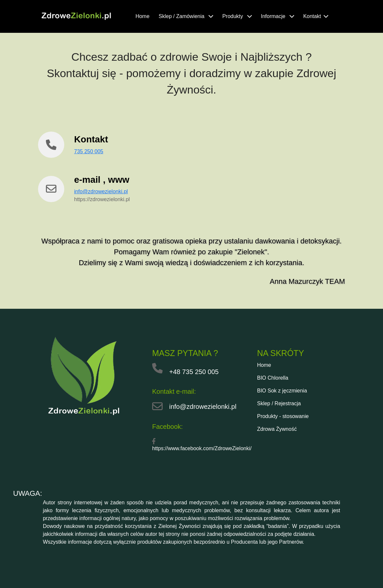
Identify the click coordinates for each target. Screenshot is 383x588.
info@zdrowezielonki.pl (101, 191)
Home (142, 16)
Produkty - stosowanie (283, 416)
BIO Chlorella (273, 378)
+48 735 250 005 (194, 372)
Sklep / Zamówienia (186, 16)
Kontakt (316, 16)
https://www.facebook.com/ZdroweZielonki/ (202, 448)
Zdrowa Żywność (277, 429)
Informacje (278, 16)
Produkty (237, 16)
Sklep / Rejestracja (279, 403)
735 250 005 (89, 151)
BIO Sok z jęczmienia (282, 391)
